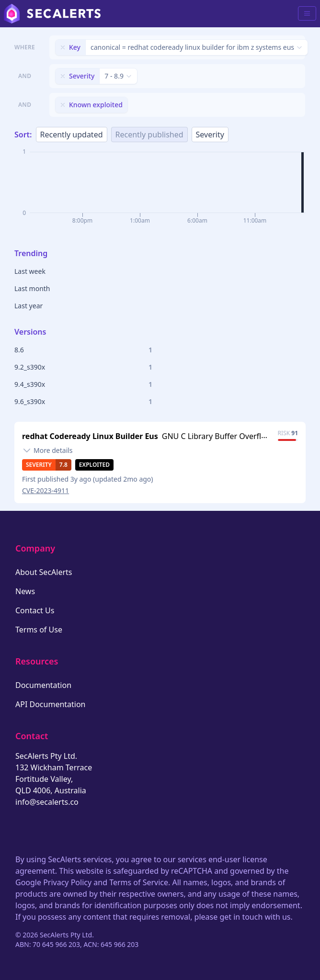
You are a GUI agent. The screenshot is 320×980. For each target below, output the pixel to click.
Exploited (94, 465)
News (25, 591)
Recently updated (72, 135)
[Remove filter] (63, 47)
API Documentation (51, 704)
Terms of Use (39, 630)
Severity (210, 135)
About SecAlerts (44, 572)
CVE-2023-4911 (46, 490)
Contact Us (35, 610)
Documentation (43, 685)
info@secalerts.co (47, 802)
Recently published (149, 135)
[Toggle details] (47, 451)
